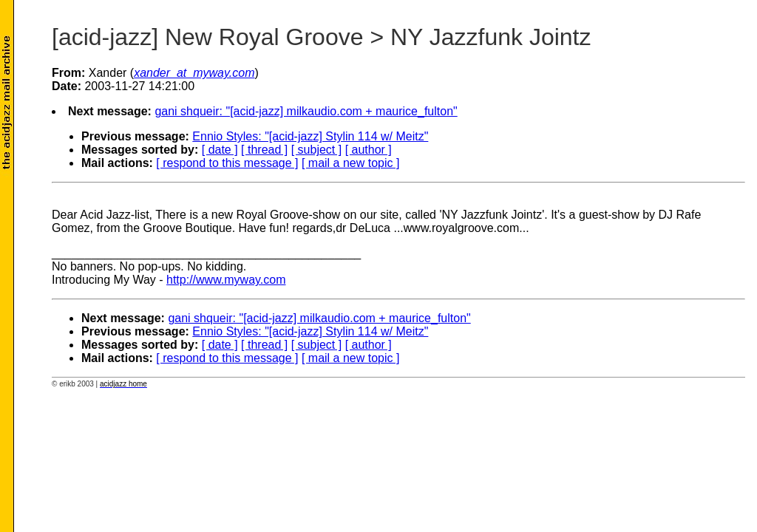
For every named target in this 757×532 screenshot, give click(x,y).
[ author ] (369, 150)
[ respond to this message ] (227, 163)
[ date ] (220, 150)
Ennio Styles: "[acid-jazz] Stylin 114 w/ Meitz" (310, 136)
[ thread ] (264, 150)
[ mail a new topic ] (351, 163)
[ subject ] (316, 150)
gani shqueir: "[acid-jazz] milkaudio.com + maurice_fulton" (306, 111)
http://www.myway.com (226, 280)
